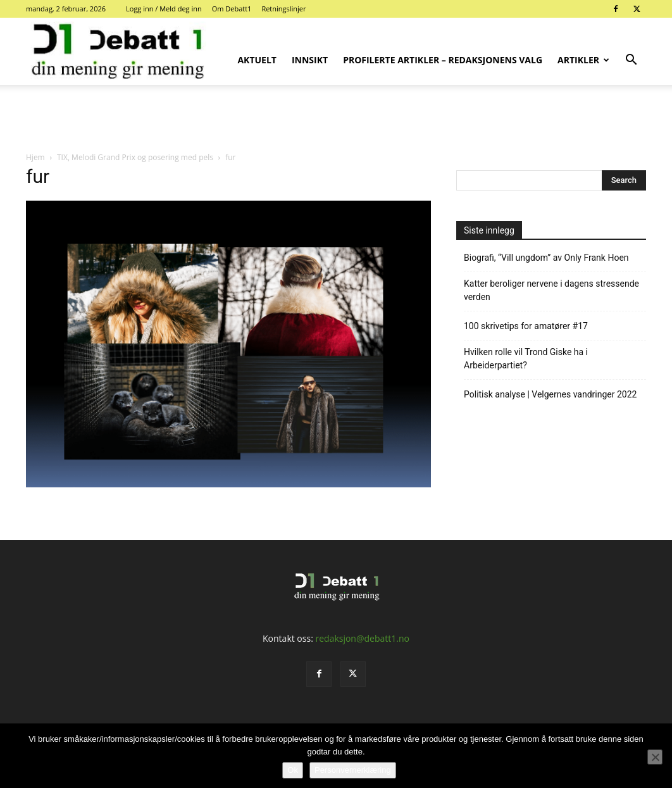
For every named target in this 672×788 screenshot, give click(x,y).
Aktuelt (257, 60)
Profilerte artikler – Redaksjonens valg (443, 60)
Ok (293, 770)
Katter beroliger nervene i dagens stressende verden (551, 290)
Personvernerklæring (353, 770)
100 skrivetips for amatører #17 (526, 326)
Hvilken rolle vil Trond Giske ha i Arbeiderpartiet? (526, 359)
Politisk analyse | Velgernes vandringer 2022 (550, 394)
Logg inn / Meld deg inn (164, 9)
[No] (655, 757)
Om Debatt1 (232, 9)
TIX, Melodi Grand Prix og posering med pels (135, 157)
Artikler (583, 60)
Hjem (35, 157)
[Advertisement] (336, 119)
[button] (631, 61)
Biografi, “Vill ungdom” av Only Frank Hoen (546, 258)
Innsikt (310, 60)
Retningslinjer (283, 9)
